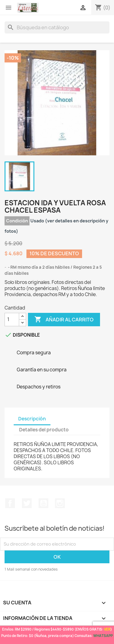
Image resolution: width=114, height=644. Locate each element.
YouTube (43, 503)
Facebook (10, 503)
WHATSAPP (103, 636)
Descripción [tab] (32, 419)
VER (107, 629)
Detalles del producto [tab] (44, 430)
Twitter (27, 503)
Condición (17, 221)
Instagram (60, 503)
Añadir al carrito (64, 320)
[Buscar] (57, 27)
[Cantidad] (12, 320)
